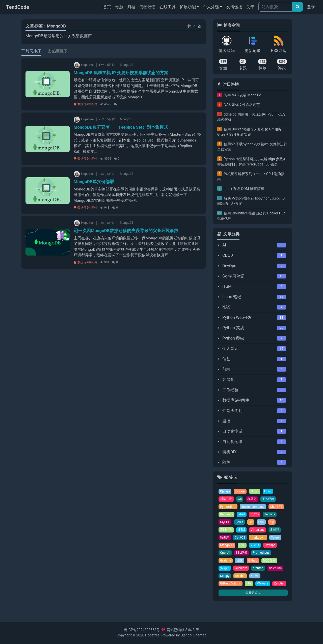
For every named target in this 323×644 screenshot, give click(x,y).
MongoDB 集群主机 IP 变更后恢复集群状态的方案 (121, 73)
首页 (108, 7)
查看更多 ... (253, 604)
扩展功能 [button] (188, 7)
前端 (226, 369)
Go (241, 499)
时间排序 (31, 51)
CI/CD (228, 255)
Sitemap (200, 635)
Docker (241, 492)
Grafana (226, 563)
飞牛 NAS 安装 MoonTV (242, 95)
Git (252, 523)
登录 (311, 7)
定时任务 (227, 531)
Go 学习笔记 (233, 276)
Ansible (241, 578)
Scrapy (225, 578)
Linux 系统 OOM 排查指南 (244, 189)
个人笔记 (230, 348)
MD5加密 (271, 563)
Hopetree (152, 635)
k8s (250, 586)
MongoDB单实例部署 (94, 182)
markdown (260, 539)
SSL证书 (242, 555)
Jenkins (271, 515)
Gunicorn (242, 570)
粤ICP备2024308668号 (142, 630)
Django (225, 492)
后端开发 (227, 499)
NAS (226, 307)
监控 (226, 421)
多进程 (225, 570)
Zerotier (226, 594)
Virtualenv (259, 531)
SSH (262, 523)
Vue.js (256, 547)
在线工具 (168, 7)
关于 (250, 7)
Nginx (256, 492)
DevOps (229, 266)
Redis (240, 523)
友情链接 (234, 7)
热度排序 (58, 51)
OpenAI (225, 555)
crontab (260, 570)
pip (273, 523)
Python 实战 (233, 328)
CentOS (241, 539)
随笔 (226, 462)
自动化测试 (232, 431)
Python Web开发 (237, 317)
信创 (226, 359)
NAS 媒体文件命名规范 (242, 105)
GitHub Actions (231, 586)
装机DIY (229, 452)
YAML (256, 578)
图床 (240, 563)
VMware (264, 586)
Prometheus (263, 555)
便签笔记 (147, 7)
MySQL (225, 523)
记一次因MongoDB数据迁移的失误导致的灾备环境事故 (126, 231)
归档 (131, 7)
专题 (119, 7)
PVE (243, 547)
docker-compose (254, 507)
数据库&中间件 (86, 104)
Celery (277, 539)
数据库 (225, 539)
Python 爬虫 (233, 338)
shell (243, 515)
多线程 (277, 531)
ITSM (227, 286)
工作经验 (230, 390)
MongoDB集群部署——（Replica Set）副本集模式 (121, 127)
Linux (269, 492)
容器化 (228, 380)
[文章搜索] (298, 7)
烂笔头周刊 (232, 411)
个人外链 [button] (211, 7)
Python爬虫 (228, 507)
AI (224, 245)
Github (254, 563)
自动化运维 (232, 442)
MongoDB (127, 65)
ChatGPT (278, 507)
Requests (227, 515)
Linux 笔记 (232, 297)
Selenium (277, 570)
